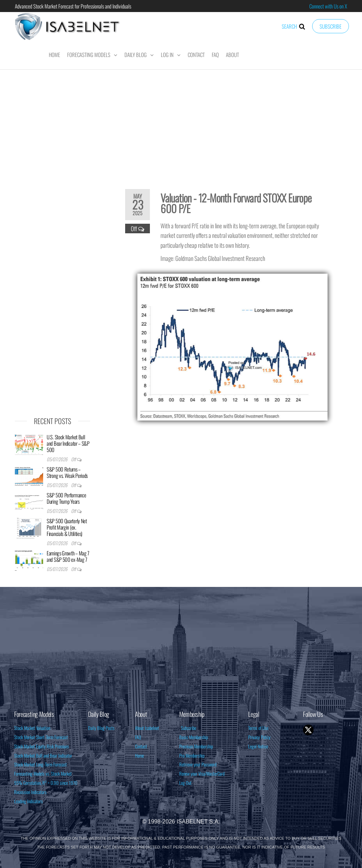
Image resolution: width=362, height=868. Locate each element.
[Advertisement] (181, 125)
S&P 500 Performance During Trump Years (66, 498)
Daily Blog (136, 55)
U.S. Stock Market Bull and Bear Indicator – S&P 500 (68, 443)
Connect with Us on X (328, 6)
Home (54, 55)
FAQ (215, 55)
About (232, 55)
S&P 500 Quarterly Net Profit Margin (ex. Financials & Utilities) (67, 527)
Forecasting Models (89, 55)
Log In (167, 55)
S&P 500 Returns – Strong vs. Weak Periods (67, 472)
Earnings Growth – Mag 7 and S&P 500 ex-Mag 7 (68, 556)
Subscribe (331, 26)
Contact (196, 55)
